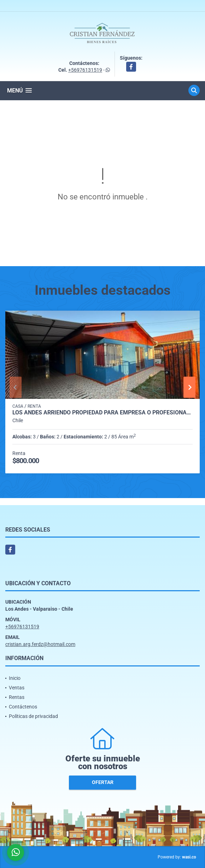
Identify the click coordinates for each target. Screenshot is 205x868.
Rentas (17, 697)
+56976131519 (85, 70)
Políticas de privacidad (33, 716)
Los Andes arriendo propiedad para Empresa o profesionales (102, 413)
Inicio (15, 678)
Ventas (17, 688)
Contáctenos (23, 707)
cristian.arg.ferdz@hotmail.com (40, 644)
